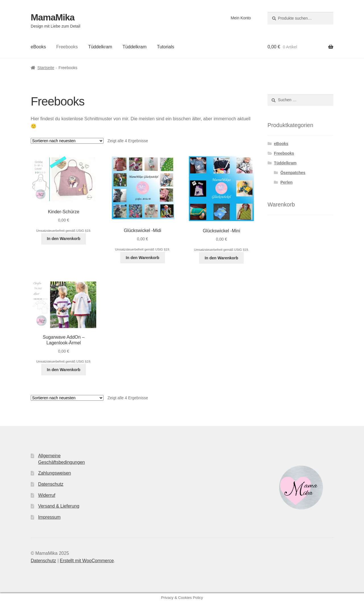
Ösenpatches (293, 173)
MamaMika (53, 17)
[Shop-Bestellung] (67, 141)
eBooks (38, 47)
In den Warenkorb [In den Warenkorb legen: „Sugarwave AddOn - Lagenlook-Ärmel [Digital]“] (64, 370)
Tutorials (166, 47)
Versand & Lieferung (59, 506)
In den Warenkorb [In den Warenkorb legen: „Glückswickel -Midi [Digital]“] (142, 258)
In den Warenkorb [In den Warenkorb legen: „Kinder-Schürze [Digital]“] (64, 239)
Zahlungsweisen (55, 473)
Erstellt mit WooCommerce (87, 561)
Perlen (287, 182)
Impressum (49, 517)
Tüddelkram (100, 47)
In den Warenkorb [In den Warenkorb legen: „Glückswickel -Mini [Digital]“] (222, 258)
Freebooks (67, 47)
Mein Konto (241, 18)
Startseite (46, 68)
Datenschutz (51, 484)
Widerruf (47, 495)
